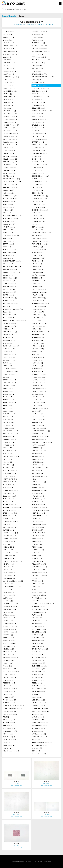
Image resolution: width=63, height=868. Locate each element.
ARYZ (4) (6, 66)
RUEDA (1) (9, 615)
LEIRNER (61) (9, 403)
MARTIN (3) (39, 439)
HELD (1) (6, 306)
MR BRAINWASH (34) (10, 479)
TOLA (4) (7, 686)
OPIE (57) (8, 524)
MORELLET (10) (10, 471)
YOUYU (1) (7, 748)
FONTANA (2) (38, 252)
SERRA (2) (8, 638)
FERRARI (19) (9, 244)
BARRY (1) (8, 85)
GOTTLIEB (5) (9, 284)
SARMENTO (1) (9, 623)
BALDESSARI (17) (39, 74)
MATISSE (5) (9, 445)
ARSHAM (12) (38, 63)
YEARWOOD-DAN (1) (42, 742)
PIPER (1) (37, 558)
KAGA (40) (38, 346)
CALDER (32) (10, 136)
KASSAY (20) (38, 349)
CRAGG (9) (37, 179)
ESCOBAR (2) (39, 235)
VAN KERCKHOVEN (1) (13, 706)
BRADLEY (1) (37, 116)
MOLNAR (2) (8, 465)
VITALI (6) (38, 717)
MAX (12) (7, 448)
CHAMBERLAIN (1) (40, 153)
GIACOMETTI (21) (11, 272)
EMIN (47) (8, 230)
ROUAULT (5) (39, 612)
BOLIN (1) (7, 108)
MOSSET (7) (9, 476)
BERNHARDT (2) (40, 97)
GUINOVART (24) (40, 292)
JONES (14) (37, 340)
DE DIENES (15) (10, 196)
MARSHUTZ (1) (9, 439)
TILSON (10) (37, 677)
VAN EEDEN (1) (39, 703)
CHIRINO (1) (38, 162)
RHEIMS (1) (9, 592)
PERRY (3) (38, 550)
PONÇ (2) (7, 570)
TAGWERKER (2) (40, 672)
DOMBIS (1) (38, 218)
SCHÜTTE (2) (39, 632)
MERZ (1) (7, 454)
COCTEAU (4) (9, 173)
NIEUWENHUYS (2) (41, 510)
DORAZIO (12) (39, 221)
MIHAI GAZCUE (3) (11, 456)
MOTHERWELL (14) (40, 476)
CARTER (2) (38, 142)
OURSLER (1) (8, 530)
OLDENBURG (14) (10, 521)
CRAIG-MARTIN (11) (12, 182)
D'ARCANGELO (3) (10, 187)
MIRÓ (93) (7, 462)
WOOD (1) (8, 734)
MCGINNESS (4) (39, 451)
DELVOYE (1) (8, 204)
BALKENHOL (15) (11, 77)
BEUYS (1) (8, 99)
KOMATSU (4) (9, 369)
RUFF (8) (37, 615)
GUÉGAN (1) (9, 292)
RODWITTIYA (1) (10, 606)
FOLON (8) (39, 250)
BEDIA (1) (7, 94)
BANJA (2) (7, 80)
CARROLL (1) (10, 142)
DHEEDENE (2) (39, 207)
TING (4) (8, 680)
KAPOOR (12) (9, 349)
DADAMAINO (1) (8, 190)
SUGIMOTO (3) (39, 666)
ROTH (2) (8, 612)
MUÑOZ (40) (38, 487)
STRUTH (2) (38, 663)
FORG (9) (8, 255)
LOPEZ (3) (8, 420)
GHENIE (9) (38, 269)
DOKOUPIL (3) (10, 218)
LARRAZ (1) (8, 391)
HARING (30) (9, 301)
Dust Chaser (47, 814)
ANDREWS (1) (10, 51)
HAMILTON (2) (39, 298)
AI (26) (7, 40)
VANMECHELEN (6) (40, 708)
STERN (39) (8, 663)
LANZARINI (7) (39, 388)
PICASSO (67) (9, 555)
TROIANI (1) (9, 691)
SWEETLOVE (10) (11, 672)
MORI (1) (37, 471)
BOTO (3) (37, 114)
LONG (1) (8, 417)
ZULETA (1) (39, 754)
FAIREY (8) (9, 241)
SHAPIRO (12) (38, 638)
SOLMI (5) (38, 655)
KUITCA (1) (9, 380)
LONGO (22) (38, 417)
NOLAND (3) (39, 513)
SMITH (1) (37, 652)
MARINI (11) (9, 437)
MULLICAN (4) (9, 485)
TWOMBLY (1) (8, 697)
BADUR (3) (38, 68)
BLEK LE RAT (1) (8, 105)
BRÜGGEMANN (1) (11, 125)
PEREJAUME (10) (8, 547)
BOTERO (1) (10, 114)
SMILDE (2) (9, 652)
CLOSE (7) (37, 170)
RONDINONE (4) (9, 609)
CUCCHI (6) (37, 184)
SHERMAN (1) (9, 640)
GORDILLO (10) (9, 281)
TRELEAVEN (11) (39, 689)
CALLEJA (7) (38, 136)
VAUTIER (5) (10, 714)
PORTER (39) (38, 570)
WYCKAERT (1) (40, 737)
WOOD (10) (38, 731)
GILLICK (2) (8, 275)
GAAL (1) (37, 267)
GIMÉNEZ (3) (38, 275)
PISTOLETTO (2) (12, 561)
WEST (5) (7, 725)
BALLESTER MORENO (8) (43, 77)
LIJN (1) (36, 411)
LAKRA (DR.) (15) (38, 386)
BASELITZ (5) (9, 88)
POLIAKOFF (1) (39, 564)
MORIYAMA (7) (9, 473)
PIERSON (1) (8, 558)
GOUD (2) (37, 284)
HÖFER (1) (8, 318)
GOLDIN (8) (37, 278)
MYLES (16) (37, 493)
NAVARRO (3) (39, 499)
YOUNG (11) (9, 745)
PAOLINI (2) (38, 536)
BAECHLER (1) (9, 71)
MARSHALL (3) (41, 437)
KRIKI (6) (6, 377)
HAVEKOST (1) (10, 303)
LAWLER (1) (8, 394)
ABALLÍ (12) (8, 32)
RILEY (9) (8, 598)
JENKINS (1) (8, 335)
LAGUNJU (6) (9, 386)
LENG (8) (38, 403)
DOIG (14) (37, 216)
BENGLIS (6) (38, 94)
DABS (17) (37, 187)
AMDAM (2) (8, 49)
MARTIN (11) (9, 442)
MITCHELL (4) (38, 462)
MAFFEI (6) (38, 425)
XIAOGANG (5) (10, 740)
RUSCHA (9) (9, 618)
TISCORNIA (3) (9, 683)
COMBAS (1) (38, 173)
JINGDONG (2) (38, 335)
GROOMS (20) (9, 289)
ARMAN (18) (41, 60)
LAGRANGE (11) (39, 383)
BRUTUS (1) (38, 125)
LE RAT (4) (7, 397)
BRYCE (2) (9, 128)
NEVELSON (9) (9, 504)
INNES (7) (8, 329)
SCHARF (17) (38, 626)
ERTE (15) (11, 235)
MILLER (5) (38, 456)
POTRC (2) (9, 572)
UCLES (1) (37, 697)
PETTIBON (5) (10, 553)
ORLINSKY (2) (10, 527)
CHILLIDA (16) (10, 159)
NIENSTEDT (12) (10, 510)
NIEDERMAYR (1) (40, 507)
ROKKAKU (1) (39, 606)
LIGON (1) (8, 411)
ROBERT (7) (40, 601)
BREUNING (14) (9, 122)
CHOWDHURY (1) (10, 165)
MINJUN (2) (8, 459)
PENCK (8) (37, 544)
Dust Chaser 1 (46, 783)
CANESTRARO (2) (39, 139)
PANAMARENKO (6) (39, 533)
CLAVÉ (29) (38, 167)
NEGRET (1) (8, 502)
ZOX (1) (36, 751)
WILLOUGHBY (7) (10, 731)
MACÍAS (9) (37, 422)
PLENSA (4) (8, 564)
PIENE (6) (37, 555)
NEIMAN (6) (38, 502)
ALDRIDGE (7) (38, 43)
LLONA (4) (38, 414)
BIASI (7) (37, 99)
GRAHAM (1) (37, 286)
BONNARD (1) (9, 111)
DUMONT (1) (9, 227)
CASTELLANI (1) (10, 145)
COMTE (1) (8, 176)
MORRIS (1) (38, 473)
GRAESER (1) (9, 286)
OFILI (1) (37, 519)
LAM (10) (8, 388)
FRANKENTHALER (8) (12, 261)
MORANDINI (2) (40, 468)
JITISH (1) (8, 337)
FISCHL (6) (7, 247)
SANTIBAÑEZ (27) (40, 621)
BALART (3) (8, 74)
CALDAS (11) (39, 133)
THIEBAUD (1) (9, 677)
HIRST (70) (38, 312)
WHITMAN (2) (9, 728)
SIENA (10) (38, 643)
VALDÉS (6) (9, 703)
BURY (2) (36, 131)
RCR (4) (34, 589)
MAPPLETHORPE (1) (41, 431)
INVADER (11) (37, 329)
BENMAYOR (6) (9, 97)
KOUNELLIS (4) (39, 374)
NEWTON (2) (39, 504)
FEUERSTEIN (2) (40, 244)
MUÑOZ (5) (8, 487)
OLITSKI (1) (38, 521)
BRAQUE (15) (10, 119)
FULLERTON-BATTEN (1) (12, 267)
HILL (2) (7, 312)
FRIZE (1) (37, 264)
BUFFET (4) (38, 128)
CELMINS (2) (8, 148)
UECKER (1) (38, 700)
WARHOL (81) (38, 720)
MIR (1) (38, 459)
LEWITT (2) (7, 408)
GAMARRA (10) (10, 269)
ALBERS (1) (37, 40)
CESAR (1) (9, 150)
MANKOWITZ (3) (10, 431)
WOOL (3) (39, 734)
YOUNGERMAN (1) (40, 745)
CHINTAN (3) (10, 162)
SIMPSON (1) (38, 646)
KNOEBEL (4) (37, 366)
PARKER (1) (9, 541)
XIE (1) (36, 740)
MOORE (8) (8, 468)
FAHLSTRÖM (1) (40, 238)
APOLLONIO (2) (10, 54)
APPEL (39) (37, 54)
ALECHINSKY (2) (10, 46)
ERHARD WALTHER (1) (41, 233)
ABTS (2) (8, 34)
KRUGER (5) (38, 377)
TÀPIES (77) (38, 674)
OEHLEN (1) (8, 519)
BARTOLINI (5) (40, 85)
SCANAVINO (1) (10, 626)
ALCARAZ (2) (9, 43)
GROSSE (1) (39, 289)
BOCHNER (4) (38, 105)
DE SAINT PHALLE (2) (11, 199)
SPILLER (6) (8, 660)
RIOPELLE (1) (39, 598)
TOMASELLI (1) (39, 686)
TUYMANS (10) (38, 694)
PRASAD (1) (40, 572)
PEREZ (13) (8, 550)
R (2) (34, 578)
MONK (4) (38, 465)
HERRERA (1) (39, 309)
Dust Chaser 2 (17, 814)
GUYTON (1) (9, 295)
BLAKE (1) (8, 102)
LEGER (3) (8, 400)
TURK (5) (7, 694)
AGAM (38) (38, 37)
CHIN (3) (37, 159)
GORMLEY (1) (39, 281)
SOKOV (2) (8, 655)
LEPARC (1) (8, 405)
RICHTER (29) (39, 592)
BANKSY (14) (36, 80)
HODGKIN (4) (39, 315)
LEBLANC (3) (38, 397)
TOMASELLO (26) (10, 689)
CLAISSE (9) (10, 167)
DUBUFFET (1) (9, 224)
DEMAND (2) (39, 204)
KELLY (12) (9, 357)
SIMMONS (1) (9, 646)
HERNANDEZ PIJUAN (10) (13, 309)
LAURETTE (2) (39, 391)
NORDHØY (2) (9, 516)
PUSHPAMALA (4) (9, 578)
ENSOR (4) (8, 233)
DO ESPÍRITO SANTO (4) (12, 216)
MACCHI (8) (8, 422)
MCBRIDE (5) (37, 448)
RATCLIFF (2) (38, 584)
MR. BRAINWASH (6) (9, 482)
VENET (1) (38, 714)
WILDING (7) (38, 728)
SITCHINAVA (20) (40, 649)
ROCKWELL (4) (10, 604)
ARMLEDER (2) (9, 63)
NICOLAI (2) (12, 507)
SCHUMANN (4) (10, 632)
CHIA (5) (37, 156)
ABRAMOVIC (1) (40, 32)
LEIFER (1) (37, 400)
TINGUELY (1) (38, 680)
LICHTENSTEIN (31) (40, 408)
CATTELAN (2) (40, 145)
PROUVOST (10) (39, 575)
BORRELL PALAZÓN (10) (42, 111)
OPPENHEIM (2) (39, 524)
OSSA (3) (38, 527)
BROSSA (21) (38, 122)
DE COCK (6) (37, 193)
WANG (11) (9, 720)
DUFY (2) (37, 224)
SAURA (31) (38, 623)
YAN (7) (7, 742)
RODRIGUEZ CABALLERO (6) (43, 604)
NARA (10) (9, 496)
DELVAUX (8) (38, 201)
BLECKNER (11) (39, 102)
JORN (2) (7, 343)
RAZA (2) (7, 589)
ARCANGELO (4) (8, 60)
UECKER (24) (9, 700)
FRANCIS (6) (8, 258)
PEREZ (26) (37, 547)
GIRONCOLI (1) (10, 278)
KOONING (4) (10, 371)
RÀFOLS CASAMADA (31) (13, 581)
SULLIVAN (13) (9, 669)
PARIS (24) (38, 538)
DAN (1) (8, 193)
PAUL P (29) (6, 544)
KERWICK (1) (38, 357)
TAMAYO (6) (9, 674)
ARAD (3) (7, 57)
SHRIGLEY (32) (9, 643)
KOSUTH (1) (9, 374)
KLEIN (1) (37, 363)
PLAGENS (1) (38, 561)
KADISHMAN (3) (11, 346)
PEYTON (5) (39, 553)
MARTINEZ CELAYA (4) (42, 442)
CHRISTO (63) (40, 165)
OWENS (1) (37, 530)
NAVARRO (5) (8, 499)
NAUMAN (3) (38, 496)
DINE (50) (7, 213)
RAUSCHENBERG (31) (12, 587)
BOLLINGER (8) (39, 108)
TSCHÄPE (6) (39, 691)
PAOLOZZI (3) (10, 538)
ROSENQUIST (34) (40, 609)
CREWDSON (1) (40, 182)
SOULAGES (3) (39, 657)
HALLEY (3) (37, 295)
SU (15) (7, 666)
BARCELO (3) (9, 82)
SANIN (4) (8, 621)
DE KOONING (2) (40, 196)
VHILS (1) (6, 717)
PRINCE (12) (9, 575)
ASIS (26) (37, 66)
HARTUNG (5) (38, 301)
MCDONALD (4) (10, 451)
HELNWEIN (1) (40, 306)
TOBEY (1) (37, 683)
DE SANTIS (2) (39, 199)
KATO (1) (7, 352)
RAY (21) (36, 587)
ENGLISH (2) (37, 230)
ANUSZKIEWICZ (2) (41, 51)
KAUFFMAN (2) (9, 354)
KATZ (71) (37, 352)
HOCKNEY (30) (9, 315)
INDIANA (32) (39, 326)
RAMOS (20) (8, 584)
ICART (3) (37, 320)
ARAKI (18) (39, 57)
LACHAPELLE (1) (10, 383)
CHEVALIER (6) (10, 156)
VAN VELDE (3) (39, 706)
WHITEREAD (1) (39, 725)
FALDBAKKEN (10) (40, 241)
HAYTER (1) (40, 303)
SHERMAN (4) (38, 640)
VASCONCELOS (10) (41, 711)
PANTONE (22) (9, 536)
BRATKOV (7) (39, 119)
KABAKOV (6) (38, 343)
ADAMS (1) (8, 37)
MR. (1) (34, 479)
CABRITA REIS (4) (10, 133)
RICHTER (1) (9, 595)
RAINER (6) (38, 581)
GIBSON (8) (38, 272)
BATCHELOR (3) (10, 91)
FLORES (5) (10, 250)
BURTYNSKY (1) (10, 131)
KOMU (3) (37, 369)
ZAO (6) (37, 748)
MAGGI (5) (8, 428)
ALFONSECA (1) (39, 46)
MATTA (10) (38, 445)
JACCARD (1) (10, 332)
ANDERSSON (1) (40, 49)
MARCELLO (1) (11, 434)
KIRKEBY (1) (37, 360)
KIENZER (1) (9, 360)
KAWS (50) (36, 354)
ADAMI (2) (38, 34)
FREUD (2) (8, 264)
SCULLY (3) (8, 635)
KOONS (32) (37, 371)
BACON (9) (9, 68)
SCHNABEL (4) (9, 629)
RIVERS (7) (8, 601)
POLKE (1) (8, 567)
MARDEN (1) (38, 434)
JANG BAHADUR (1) (41, 332)
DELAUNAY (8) (9, 201)
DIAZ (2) (8, 210)
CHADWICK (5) (39, 150)
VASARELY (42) (9, 711)
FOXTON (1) (37, 255)
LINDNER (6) (9, 414)
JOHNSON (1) (9, 340)
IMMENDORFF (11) (40, 323)
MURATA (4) (8, 493)
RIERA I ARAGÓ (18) (39, 595)
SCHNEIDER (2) (40, 629)
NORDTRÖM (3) (40, 516)
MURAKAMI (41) (40, 490)
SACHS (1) (37, 618)
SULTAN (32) (38, 669)
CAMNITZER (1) (10, 139)
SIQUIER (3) (8, 649)
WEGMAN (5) (9, 723)
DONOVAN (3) (9, 221)
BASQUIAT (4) (40, 88)
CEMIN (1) (38, 148)
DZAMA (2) (38, 227)
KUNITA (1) (38, 380)
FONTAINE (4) (9, 252)
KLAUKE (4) (9, 363)
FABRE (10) (7, 238)
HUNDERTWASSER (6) (14, 320)
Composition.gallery (9, 16)
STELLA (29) (38, 660)
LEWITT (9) (37, 405)
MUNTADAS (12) (11, 490)
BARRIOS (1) (38, 82)
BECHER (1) (40, 91)
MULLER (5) (39, 482)
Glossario (45, 862)
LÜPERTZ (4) (39, 420)
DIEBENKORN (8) (40, 210)
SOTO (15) (10, 657)
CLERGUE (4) (9, 170)
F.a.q (50, 862)
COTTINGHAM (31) (11, 179)
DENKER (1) (9, 207)
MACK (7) (8, 425)
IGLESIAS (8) (9, 323)
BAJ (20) (37, 71)
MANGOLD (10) (39, 428)
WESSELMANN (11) (40, 723)
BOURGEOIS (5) (10, 116)
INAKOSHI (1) (9, 326)
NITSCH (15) (10, 513)
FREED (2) (38, 261)
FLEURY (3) (37, 247)
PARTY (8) (38, 541)
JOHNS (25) (38, 337)
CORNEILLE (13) (40, 176)
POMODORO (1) (40, 567)
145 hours (17, 845)
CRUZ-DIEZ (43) (10, 184)
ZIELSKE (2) (11, 751)
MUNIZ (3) (36, 485)
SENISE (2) (37, 635)
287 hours (17, 783)
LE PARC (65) (38, 394)
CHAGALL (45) (9, 153)
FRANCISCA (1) (38, 258)
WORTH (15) (9, 737)
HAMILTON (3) (10, 298)
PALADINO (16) (10, 533)
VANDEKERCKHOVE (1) (12, 708)
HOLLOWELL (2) (39, 318)
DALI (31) (38, 190)
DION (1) (37, 213)
